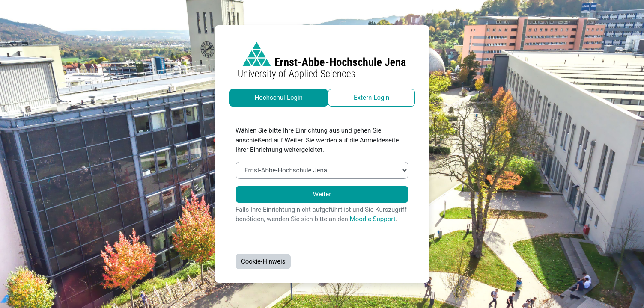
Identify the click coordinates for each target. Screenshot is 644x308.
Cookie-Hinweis (263, 261)
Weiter (322, 194)
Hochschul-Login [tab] (279, 98)
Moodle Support (373, 219)
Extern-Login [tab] (371, 98)
